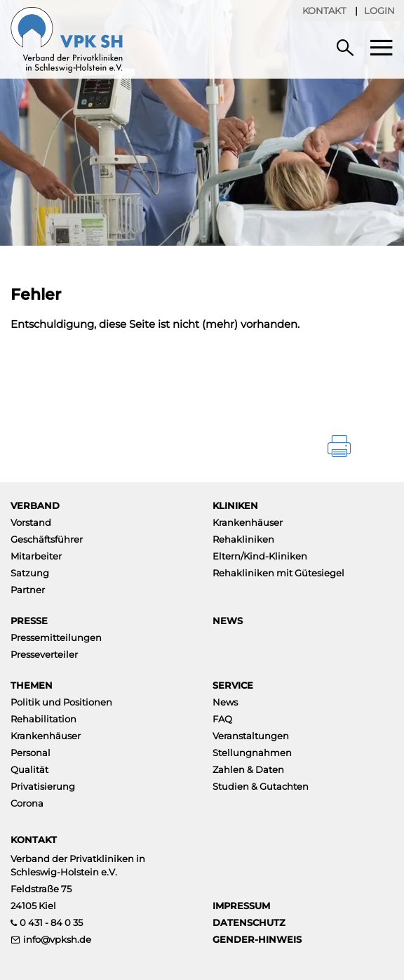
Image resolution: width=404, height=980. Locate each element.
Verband (35, 505)
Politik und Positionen (61, 702)
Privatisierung (43, 786)
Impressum (241, 906)
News (228, 621)
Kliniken (235, 505)
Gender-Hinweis (257, 939)
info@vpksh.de (57, 939)
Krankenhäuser (248, 522)
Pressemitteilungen (56, 637)
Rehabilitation (43, 719)
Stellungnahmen (252, 753)
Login (379, 11)
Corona (27, 803)
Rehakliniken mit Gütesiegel (278, 573)
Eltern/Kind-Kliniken (260, 556)
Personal (31, 753)
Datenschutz (249, 922)
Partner (28, 590)
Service (233, 685)
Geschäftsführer (47, 539)
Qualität (29, 769)
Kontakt (324, 11)
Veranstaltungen (251, 736)
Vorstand (31, 522)
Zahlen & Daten (248, 769)
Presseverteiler (44, 654)
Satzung (30, 573)
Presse (29, 621)
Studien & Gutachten (261, 786)
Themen (32, 685)
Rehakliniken (243, 539)
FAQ (222, 719)
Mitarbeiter (36, 556)
